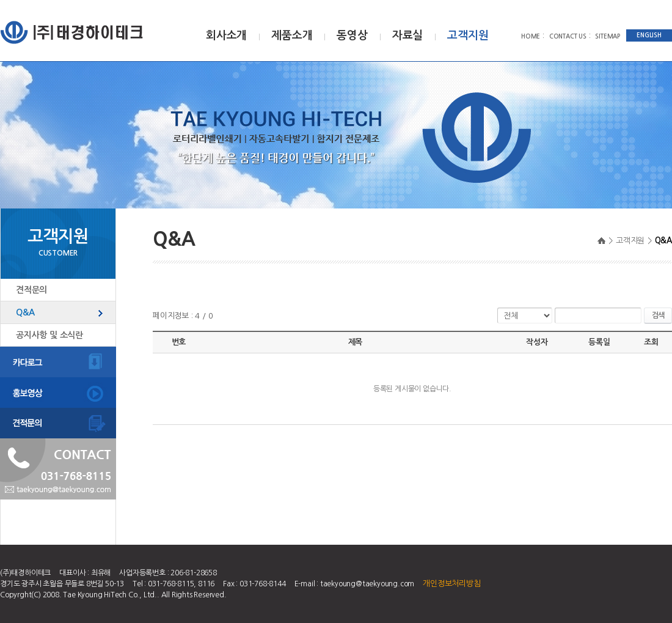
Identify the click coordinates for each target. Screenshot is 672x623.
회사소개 (226, 35)
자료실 (407, 35)
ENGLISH (649, 35)
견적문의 (31, 290)
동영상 (352, 35)
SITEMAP (608, 36)
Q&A (25, 312)
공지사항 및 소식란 (49, 335)
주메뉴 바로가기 (0, 0)
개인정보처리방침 (451, 584)
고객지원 (468, 35)
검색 (658, 315)
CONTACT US (568, 36)
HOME (531, 36)
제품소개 (292, 35)
